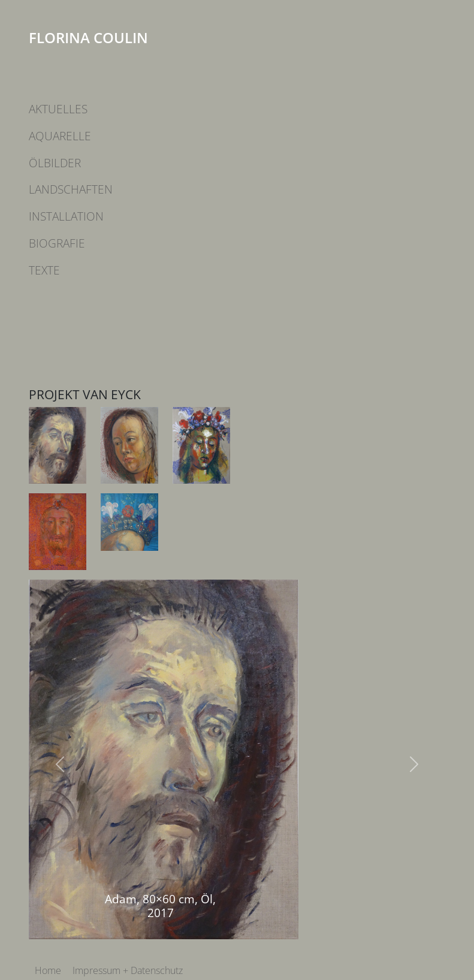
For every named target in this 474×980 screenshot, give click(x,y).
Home (48, 970)
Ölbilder (55, 163)
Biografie (57, 243)
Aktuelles (58, 109)
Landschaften (71, 189)
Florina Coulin (88, 37)
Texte (44, 270)
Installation (66, 216)
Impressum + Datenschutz (128, 970)
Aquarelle (60, 136)
